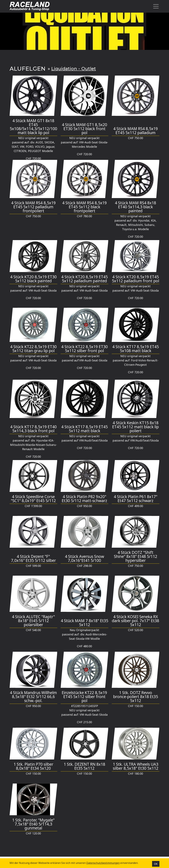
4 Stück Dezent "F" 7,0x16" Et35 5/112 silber (33, 558)
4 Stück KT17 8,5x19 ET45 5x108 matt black (136, 349)
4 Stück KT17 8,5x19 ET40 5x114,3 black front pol (33, 429)
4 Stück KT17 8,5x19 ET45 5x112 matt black (84, 429)
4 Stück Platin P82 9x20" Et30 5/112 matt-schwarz (84, 499)
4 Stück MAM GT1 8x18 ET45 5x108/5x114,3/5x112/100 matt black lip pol (33, 127)
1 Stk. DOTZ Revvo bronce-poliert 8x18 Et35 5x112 (136, 697)
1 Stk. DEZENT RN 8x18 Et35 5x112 (84, 766)
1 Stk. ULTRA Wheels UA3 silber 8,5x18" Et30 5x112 (136, 766)
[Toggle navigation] (155, 6)
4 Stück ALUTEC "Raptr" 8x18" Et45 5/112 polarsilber (33, 621)
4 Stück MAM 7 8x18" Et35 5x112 (84, 623)
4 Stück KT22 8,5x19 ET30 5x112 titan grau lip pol (33, 349)
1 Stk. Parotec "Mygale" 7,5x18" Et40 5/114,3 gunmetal (33, 824)
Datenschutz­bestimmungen (103, 863)
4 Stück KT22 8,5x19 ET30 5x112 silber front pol (84, 349)
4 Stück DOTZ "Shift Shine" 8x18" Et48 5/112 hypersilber (136, 556)
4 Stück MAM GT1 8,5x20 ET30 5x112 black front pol (84, 129)
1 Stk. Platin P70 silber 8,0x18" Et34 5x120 (33, 766)
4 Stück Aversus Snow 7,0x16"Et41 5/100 (84, 558)
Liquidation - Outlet (74, 69)
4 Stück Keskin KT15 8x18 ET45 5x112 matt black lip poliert (135, 427)
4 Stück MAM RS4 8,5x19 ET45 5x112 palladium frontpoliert (33, 207)
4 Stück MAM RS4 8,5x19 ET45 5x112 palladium (136, 131)
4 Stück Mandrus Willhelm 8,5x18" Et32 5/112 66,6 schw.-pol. (33, 697)
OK (156, 864)
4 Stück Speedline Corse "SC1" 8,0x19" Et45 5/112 (33, 499)
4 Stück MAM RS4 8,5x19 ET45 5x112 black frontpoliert (84, 207)
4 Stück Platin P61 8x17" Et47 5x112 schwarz (136, 499)
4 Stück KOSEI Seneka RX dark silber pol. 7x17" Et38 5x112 (135, 621)
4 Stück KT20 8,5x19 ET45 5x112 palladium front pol (135, 279)
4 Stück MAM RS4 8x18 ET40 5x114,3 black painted (135, 207)
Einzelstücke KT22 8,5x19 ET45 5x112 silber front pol (84, 697)
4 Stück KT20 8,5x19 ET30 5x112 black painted (33, 279)
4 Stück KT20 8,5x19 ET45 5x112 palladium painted (84, 279)
